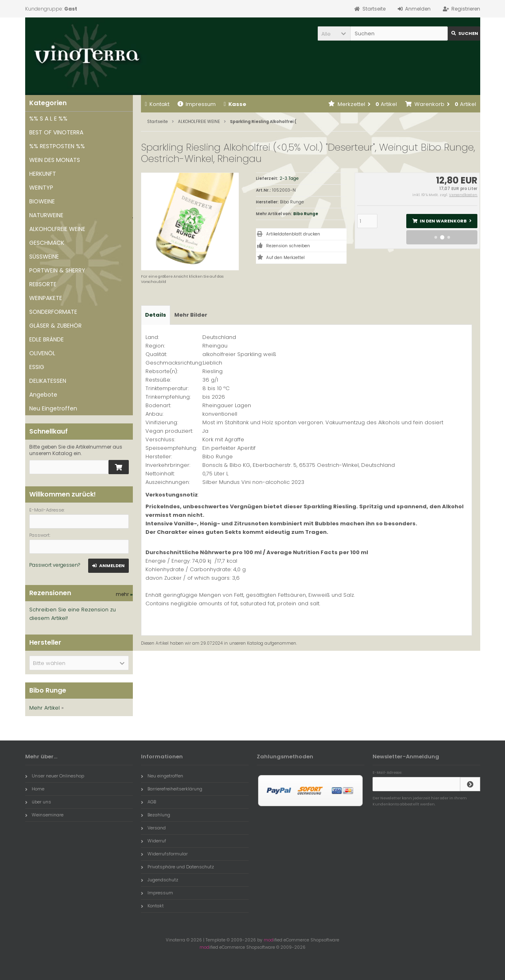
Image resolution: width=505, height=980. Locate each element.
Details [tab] (156, 315)
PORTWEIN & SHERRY (57, 270)
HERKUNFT (43, 174)
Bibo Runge (306, 214)
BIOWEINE (42, 201)
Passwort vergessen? (55, 565)
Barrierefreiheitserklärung (172, 789)
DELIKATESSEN (48, 381)
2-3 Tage (289, 178)
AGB (148, 802)
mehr (124, 594)
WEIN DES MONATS (55, 160)
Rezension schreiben (288, 246)
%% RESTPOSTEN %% (57, 146)
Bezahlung (156, 815)
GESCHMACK (47, 243)
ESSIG (37, 367)
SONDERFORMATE (53, 312)
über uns (38, 802)
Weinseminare (44, 815)
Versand (153, 828)
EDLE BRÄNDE (47, 339)
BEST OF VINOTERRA (56, 132)
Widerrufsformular (164, 854)
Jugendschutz (160, 880)
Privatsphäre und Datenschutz (178, 867)
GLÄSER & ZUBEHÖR (55, 326)
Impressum (197, 104)
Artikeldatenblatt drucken (293, 234)
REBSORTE (43, 284)
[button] (334, 33)
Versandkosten (463, 195)
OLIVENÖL (42, 353)
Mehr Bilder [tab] (191, 315)
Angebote (43, 395)
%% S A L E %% (48, 119)
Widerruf (154, 841)
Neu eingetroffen (162, 776)
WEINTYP (41, 188)
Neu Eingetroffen (53, 408)
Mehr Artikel (44, 708)
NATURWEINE (46, 215)
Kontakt (157, 104)
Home (35, 789)
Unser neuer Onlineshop (55, 776)
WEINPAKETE (46, 298)
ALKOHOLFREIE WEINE (57, 229)
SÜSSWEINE (44, 257)
